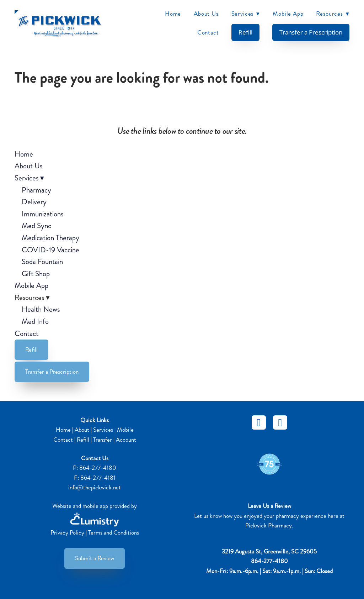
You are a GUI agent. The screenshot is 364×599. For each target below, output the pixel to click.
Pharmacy (36, 190)
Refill (245, 32)
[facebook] (259, 422)
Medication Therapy (50, 238)
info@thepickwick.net (95, 487)
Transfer (103, 440)
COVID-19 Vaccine (50, 250)
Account (126, 440)
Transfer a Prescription (311, 32)
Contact (208, 32)
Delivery (34, 202)
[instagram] (280, 422)
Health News (41, 309)
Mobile (125, 430)
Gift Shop (36, 274)
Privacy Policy (67, 532)
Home (173, 14)
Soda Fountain (42, 262)
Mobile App (288, 14)
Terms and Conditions (114, 532)
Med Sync (36, 226)
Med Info (35, 321)
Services (246, 14)
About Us (206, 14)
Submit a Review (95, 558)
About (82, 430)
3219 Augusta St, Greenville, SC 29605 (269, 551)
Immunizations (42, 214)
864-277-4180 (98, 468)
